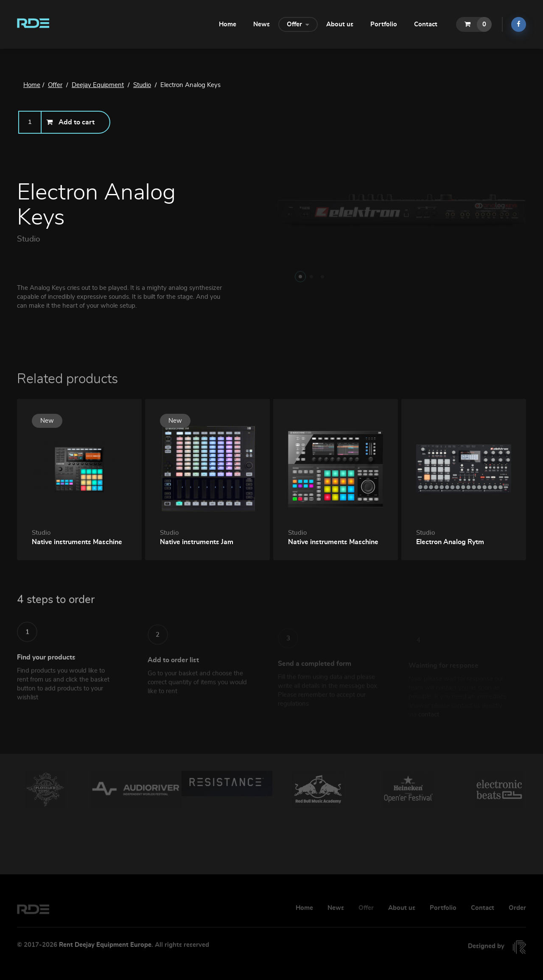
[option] (45, 790)
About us (340, 24)
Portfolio (384, 24)
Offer (298, 24)
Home (228, 24)
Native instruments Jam (197, 542)
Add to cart (70, 122)
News (262, 24)
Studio (29, 240)
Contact (426, 24)
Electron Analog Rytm (450, 542)
